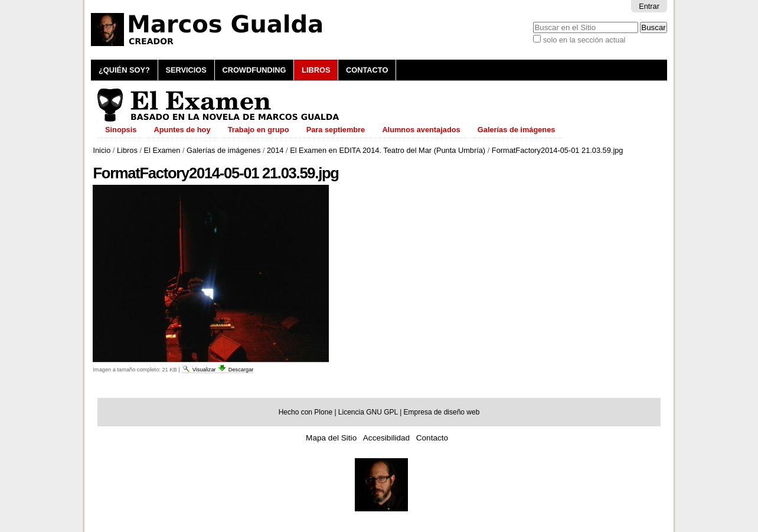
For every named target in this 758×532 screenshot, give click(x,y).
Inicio (102, 150)
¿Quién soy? (124, 70)
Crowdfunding (254, 70)
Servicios (186, 70)
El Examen (162, 150)
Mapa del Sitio (331, 438)
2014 (275, 150)
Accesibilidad (386, 438)
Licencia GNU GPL (368, 412)
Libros (316, 70)
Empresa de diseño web (442, 412)
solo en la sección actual (584, 40)
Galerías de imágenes (223, 150)
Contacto (367, 70)
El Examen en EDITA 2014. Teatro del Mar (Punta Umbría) (388, 150)
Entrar (649, 6)
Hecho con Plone (306, 412)
